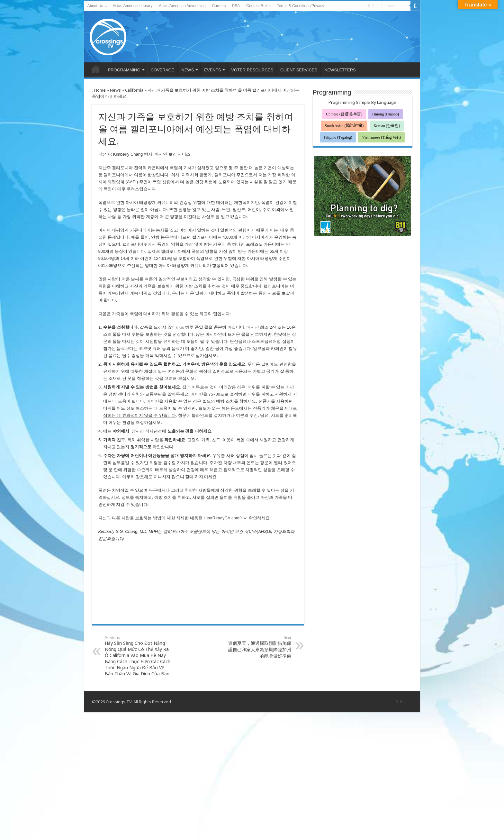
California (134, 90)
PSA (236, 6)
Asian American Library (133, 6)
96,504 (105, 258)
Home (99, 90)
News (115, 90)
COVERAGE (163, 70)
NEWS (188, 70)
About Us (95, 6)
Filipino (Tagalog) (338, 137)
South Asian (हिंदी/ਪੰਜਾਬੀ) (344, 126)
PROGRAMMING (124, 70)
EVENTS (212, 70)
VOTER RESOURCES (252, 70)
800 (102, 251)
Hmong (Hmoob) (386, 114)
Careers (219, 6)
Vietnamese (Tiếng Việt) (381, 137)
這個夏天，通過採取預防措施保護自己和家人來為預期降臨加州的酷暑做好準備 (258, 647)
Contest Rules (258, 6)
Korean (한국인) (387, 126)
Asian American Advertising (182, 6)
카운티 (254, 251)
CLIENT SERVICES (299, 70)
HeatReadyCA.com (221, 518)
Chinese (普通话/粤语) (344, 114)
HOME (96, 69)
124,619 (161, 258)
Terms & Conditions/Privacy (301, 6)
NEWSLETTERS (340, 70)
